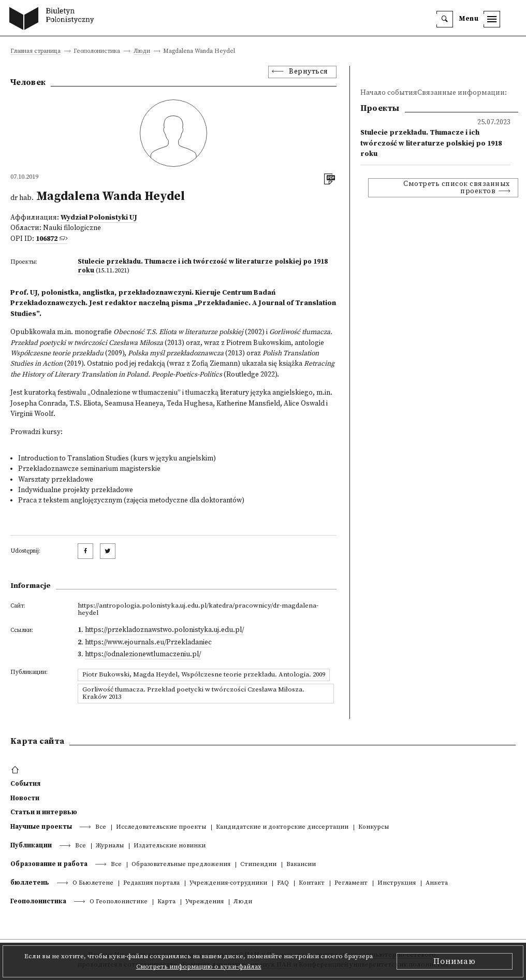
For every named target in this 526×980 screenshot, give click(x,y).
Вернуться (309, 72)
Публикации (31, 845)
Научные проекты (41, 827)
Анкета (437, 883)
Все (101, 827)
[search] (445, 19)
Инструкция (397, 883)
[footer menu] (16, 770)
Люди (142, 52)
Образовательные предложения (181, 865)
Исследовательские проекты (161, 827)
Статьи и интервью (44, 812)
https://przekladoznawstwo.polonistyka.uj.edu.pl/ (164, 630)
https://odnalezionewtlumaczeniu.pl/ (143, 654)
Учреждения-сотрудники (228, 883)
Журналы (110, 846)
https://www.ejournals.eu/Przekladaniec (148, 643)
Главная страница (35, 52)
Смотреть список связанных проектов (457, 188)
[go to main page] (54, 20)
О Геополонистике (119, 902)
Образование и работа (49, 864)
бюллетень (30, 883)
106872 (47, 239)
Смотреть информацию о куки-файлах (199, 967)
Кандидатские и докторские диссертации (282, 827)
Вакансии (301, 865)
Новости (25, 798)
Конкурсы (374, 827)
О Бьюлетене (93, 883)
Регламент (351, 883)
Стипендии (258, 865)
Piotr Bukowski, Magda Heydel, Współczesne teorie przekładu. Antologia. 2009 (204, 674)
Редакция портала (151, 883)
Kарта (166, 902)
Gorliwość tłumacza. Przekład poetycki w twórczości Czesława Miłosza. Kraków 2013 (193, 693)
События (25, 784)
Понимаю (455, 961)
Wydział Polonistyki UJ (99, 218)
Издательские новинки (170, 846)
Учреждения (204, 902)
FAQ (283, 883)
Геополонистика (38, 901)
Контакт (312, 883)
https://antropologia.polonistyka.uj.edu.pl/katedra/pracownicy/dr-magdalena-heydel (198, 609)
